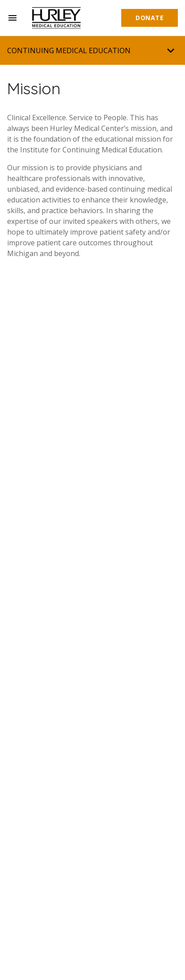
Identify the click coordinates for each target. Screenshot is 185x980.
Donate (150, 18)
